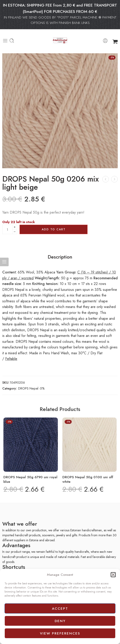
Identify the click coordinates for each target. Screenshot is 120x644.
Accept (60, 609)
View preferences (60, 633)
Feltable (11, 359)
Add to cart (54, 229)
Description (60, 257)
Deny (60, 621)
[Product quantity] (7, 229)
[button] (113, 575)
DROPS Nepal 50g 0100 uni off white (88, 479)
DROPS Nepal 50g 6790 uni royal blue (30, 479)
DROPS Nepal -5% (31, 388)
